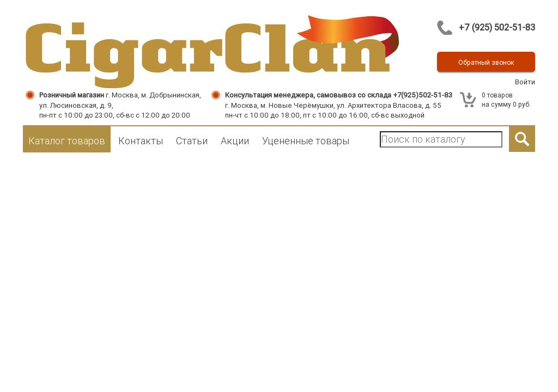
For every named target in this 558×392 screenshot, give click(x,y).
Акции (235, 141)
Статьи (192, 141)
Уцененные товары (306, 141)
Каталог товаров (67, 141)
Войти (525, 82)
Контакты (141, 141)
